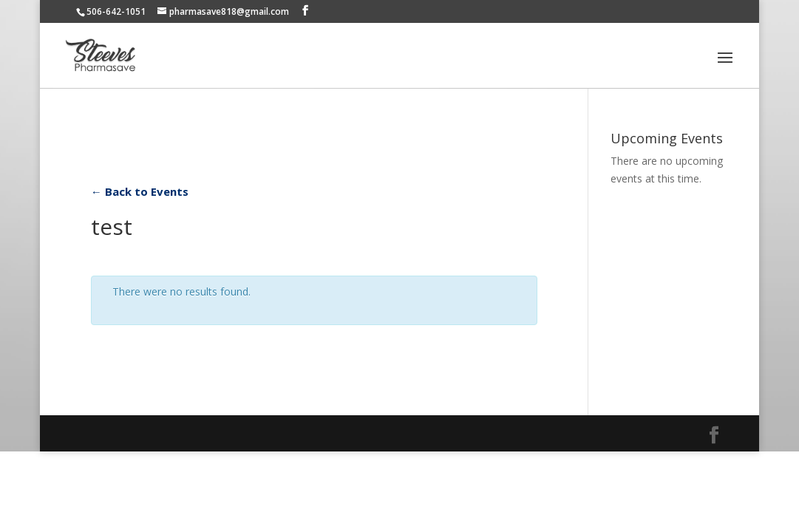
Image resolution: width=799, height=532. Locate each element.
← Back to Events (140, 191)
